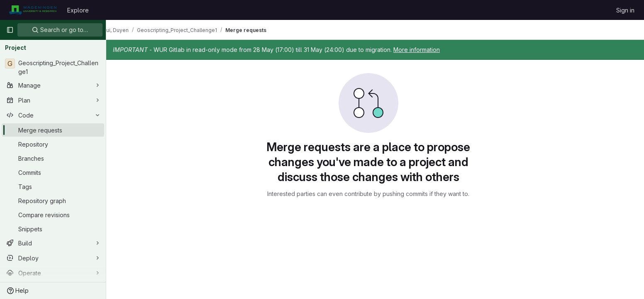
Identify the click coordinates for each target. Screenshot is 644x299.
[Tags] (53, 186)
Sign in (625, 10)
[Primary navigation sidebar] (10, 30)
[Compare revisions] (53, 215)
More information (430, 50)
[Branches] (53, 158)
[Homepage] (33, 10)
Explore (78, 10)
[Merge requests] (53, 130)
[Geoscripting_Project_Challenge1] (53, 67)
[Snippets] (53, 229)
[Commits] (53, 172)
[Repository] (53, 144)
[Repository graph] (53, 201)
